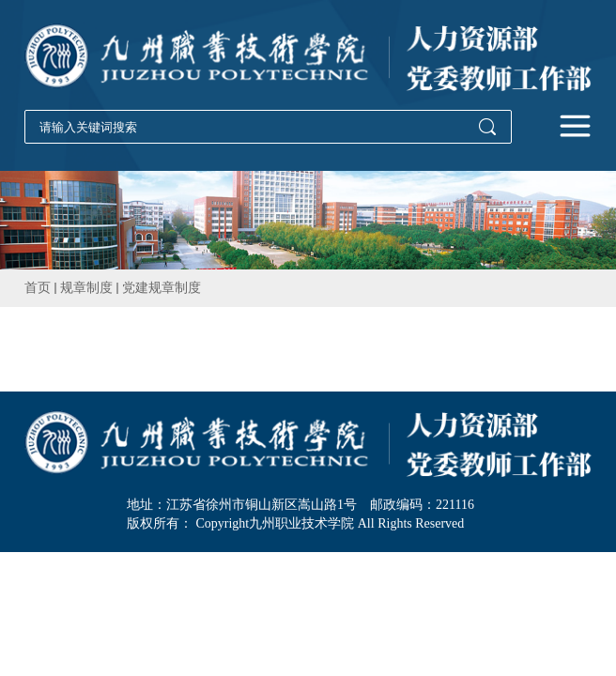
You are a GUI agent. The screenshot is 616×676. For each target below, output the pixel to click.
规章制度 (86, 288)
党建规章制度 (162, 288)
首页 (38, 288)
